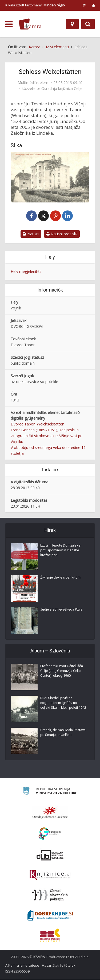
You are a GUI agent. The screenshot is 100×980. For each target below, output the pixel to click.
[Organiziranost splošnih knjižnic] (50, 812)
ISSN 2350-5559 (17, 971)
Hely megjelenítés (26, 272)
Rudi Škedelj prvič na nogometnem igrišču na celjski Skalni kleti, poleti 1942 (63, 703)
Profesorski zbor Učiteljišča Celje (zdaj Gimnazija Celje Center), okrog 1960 (62, 671)
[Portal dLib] (50, 855)
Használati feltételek (59, 966)
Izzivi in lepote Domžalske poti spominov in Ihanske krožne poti (60, 550)
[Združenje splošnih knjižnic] (50, 935)
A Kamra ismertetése (22, 966)
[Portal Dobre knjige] (50, 915)
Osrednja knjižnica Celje (62, 89)
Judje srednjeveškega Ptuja (61, 610)
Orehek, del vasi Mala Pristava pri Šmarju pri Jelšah (63, 733)
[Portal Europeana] (50, 834)
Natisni (31, 234)
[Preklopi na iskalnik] (88, 24)
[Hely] (72, 24)
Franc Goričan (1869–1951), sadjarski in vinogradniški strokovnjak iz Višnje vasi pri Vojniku (47, 436)
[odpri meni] (9, 24)
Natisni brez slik (62, 234)
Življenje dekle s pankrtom (60, 578)
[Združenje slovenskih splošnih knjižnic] (50, 875)
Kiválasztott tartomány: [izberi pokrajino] (35, 5)
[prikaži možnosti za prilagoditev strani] (84, 5)
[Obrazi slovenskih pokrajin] (50, 895)
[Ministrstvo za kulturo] (50, 792)
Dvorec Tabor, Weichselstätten (37, 425)
